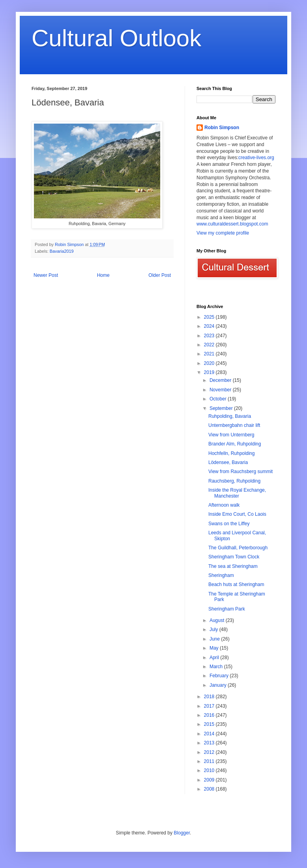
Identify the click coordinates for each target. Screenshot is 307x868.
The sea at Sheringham (233, 566)
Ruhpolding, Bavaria (230, 416)
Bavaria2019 (62, 251)
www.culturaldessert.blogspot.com (232, 224)
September (222, 408)
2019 (210, 372)
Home (103, 275)
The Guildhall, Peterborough (238, 548)
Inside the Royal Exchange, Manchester (237, 493)
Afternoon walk (224, 505)
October (219, 399)
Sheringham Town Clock (234, 557)
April (215, 658)
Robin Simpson (222, 128)
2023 (210, 336)
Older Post (160, 275)
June (215, 639)
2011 (210, 761)
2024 (210, 326)
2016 (210, 715)
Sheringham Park (227, 609)
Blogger (182, 833)
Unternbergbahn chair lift (234, 425)
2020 (210, 363)
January (219, 685)
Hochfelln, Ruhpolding (231, 453)
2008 (210, 789)
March (217, 667)
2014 (210, 734)
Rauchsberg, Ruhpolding (234, 481)
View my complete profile (223, 233)
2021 (210, 354)
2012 (210, 752)
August (218, 620)
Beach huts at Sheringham (236, 584)
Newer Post (46, 275)
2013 (210, 743)
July (214, 629)
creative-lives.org (256, 158)
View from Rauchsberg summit (241, 472)
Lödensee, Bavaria (228, 462)
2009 (210, 780)
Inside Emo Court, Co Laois (237, 514)
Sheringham (221, 575)
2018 (210, 697)
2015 (210, 724)
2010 (210, 770)
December (221, 380)
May (215, 648)
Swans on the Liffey (229, 524)
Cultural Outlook (116, 38)
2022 (210, 345)
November (221, 390)
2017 (210, 706)
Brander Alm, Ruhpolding (235, 444)
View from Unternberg (231, 435)
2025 (210, 317)
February (220, 676)
